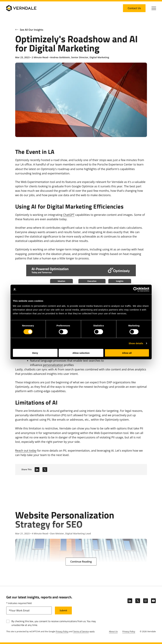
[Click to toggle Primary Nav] (154, 8)
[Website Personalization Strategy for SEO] (81, 531)
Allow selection (81, 353)
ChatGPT (69, 215)
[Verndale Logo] (21, 8)
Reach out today (26, 451)
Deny (35, 353)
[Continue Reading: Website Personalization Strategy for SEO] (81, 562)
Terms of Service (81, 631)
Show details (136, 343)
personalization (53, 365)
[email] (29, 610)
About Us (113, 631)
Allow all (127, 353)
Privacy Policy (62, 631)
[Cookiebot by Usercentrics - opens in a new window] (136, 289)
